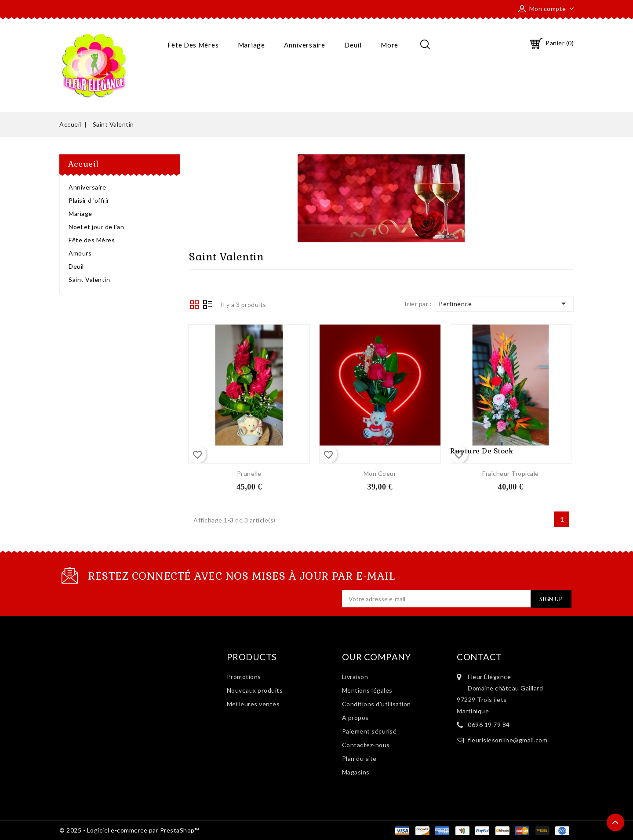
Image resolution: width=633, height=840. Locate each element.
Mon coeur (380, 473)
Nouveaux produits (255, 690)
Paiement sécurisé (369, 731)
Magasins (356, 772)
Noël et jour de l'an (96, 227)
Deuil (353, 45)
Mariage (251, 45)
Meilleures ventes (253, 704)
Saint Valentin (89, 279)
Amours (80, 253)
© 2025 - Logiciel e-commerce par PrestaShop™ (129, 830)
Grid (194, 305)
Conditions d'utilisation (377, 704)
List (207, 306)
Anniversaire (304, 45)
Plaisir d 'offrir (89, 200)
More (389, 45)
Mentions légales (367, 690)
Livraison (355, 677)
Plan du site (359, 758)
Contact (479, 657)
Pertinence (504, 303)
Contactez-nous (366, 745)
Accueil (84, 164)
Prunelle (249, 473)
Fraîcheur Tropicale (511, 473)
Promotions (244, 677)
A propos (355, 718)
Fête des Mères (193, 45)
